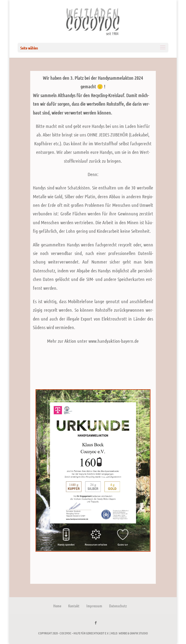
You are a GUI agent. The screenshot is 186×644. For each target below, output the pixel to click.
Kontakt (74, 606)
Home (57, 606)
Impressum (94, 606)
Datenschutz (118, 606)
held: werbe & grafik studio (129, 633)
